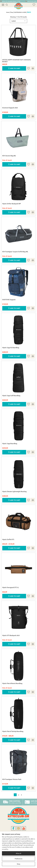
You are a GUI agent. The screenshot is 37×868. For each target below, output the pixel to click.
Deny (19, 864)
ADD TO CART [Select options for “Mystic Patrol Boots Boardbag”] (15, 692)
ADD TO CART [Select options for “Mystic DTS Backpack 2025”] (15, 644)
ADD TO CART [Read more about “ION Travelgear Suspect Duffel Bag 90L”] (15, 260)
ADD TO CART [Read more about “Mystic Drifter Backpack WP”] (15, 212)
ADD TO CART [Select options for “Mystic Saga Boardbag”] (15, 452)
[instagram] (19, 828)
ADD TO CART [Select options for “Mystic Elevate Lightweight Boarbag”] (15, 500)
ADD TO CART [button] (15, 68)
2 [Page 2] (19, 795)
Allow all (18, 853)
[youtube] (24, 828)
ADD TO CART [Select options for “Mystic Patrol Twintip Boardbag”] (15, 740)
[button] (28, 68)
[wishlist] (34, 5)
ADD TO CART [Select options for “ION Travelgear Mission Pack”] (15, 788)
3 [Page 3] (21, 795)
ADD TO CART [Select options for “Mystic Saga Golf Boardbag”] (15, 404)
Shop (12, 12)
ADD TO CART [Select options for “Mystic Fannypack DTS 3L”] (15, 596)
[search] (7, 5)
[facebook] (13, 828)
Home (8, 12)
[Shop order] (19, 21)
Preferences (19, 859)
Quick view (33, 68)
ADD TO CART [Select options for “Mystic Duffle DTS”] (15, 548)
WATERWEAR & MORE (20, 12)
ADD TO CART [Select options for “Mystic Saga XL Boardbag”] (15, 356)
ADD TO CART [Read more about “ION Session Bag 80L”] (15, 164)
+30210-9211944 (32, 1)
